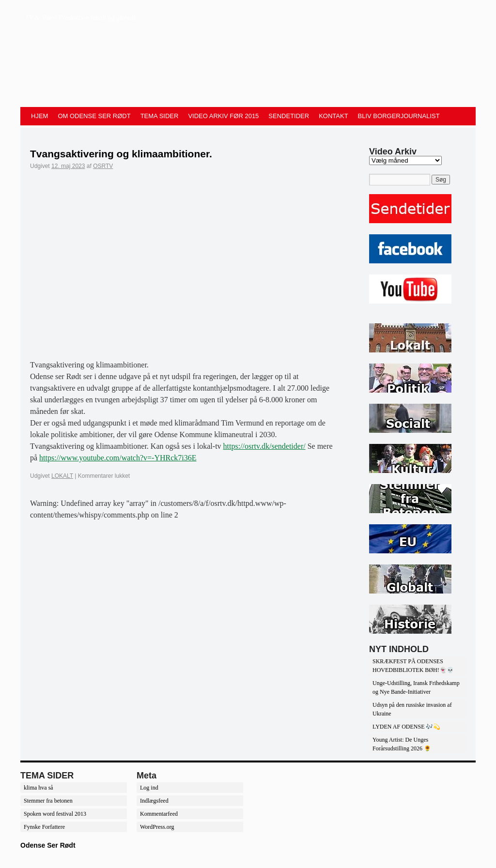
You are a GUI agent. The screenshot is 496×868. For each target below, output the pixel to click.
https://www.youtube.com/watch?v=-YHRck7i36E (118, 458)
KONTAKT (333, 116)
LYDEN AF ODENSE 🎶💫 (406, 727)
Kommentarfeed (159, 814)
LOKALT (62, 476)
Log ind (149, 788)
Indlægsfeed (154, 801)
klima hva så (39, 788)
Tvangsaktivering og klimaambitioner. (121, 154)
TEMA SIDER (160, 116)
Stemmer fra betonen (48, 801)
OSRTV (103, 166)
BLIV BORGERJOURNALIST (399, 116)
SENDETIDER (289, 116)
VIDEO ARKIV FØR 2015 (223, 116)
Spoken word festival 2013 (55, 814)
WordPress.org (157, 827)
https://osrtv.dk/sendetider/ (264, 446)
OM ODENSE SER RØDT (94, 116)
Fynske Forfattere (44, 827)
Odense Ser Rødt (48, 845)
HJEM (39, 116)
